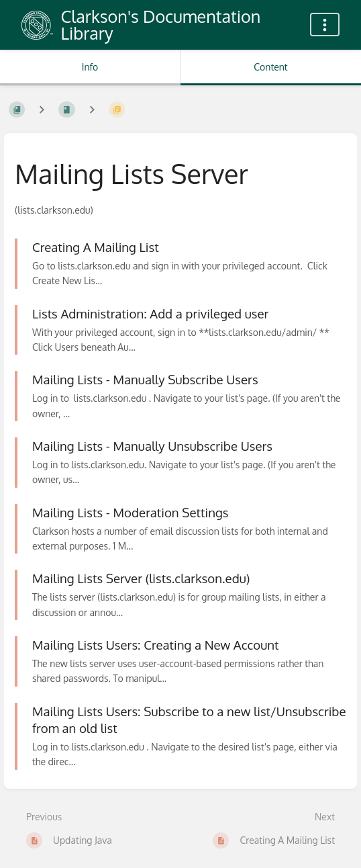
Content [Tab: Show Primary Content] (270, 67)
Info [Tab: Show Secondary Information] (90, 67)
